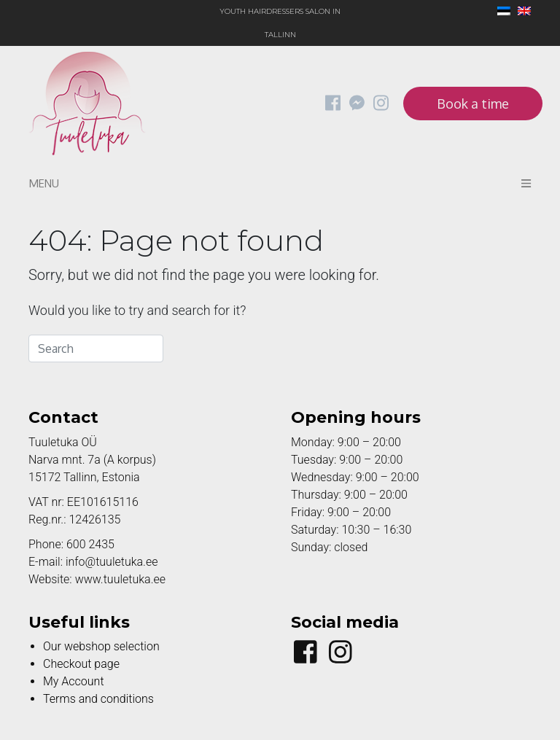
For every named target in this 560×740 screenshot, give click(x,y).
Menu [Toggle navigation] (280, 183)
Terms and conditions (98, 699)
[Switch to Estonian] (500, 12)
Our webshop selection (101, 646)
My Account (74, 681)
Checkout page (81, 664)
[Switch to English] (521, 12)
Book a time (473, 104)
